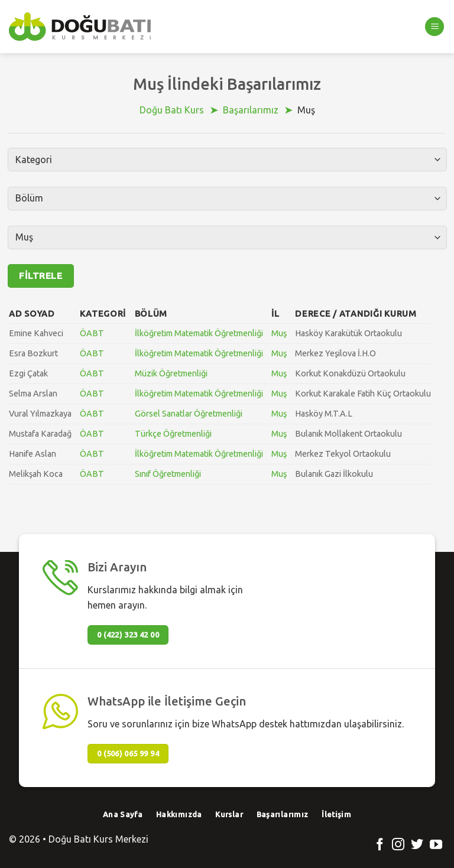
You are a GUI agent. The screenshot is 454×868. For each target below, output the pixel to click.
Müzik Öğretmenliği (171, 373)
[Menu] (434, 27)
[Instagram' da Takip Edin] (398, 845)
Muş (279, 333)
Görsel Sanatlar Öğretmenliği (189, 414)
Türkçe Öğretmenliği (173, 434)
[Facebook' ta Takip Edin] (380, 845)
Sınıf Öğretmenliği (168, 474)
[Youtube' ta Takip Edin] (436, 845)
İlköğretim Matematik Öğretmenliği (199, 333)
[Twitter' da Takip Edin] (417, 845)
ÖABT (92, 333)
